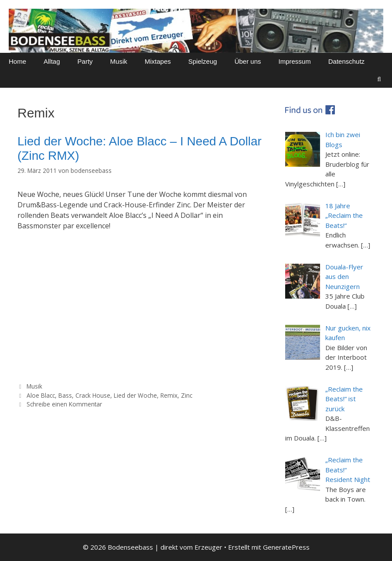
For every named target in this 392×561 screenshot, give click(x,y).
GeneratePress (286, 547)
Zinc (187, 395)
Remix (169, 395)
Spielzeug (203, 61)
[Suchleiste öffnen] (379, 79)
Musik (119, 61)
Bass (65, 395)
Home (17, 61)
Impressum (295, 61)
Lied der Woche (135, 395)
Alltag (52, 61)
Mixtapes (158, 61)
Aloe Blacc (41, 395)
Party (85, 61)
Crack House (93, 395)
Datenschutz (346, 61)
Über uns (248, 61)
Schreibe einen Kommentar (64, 404)
